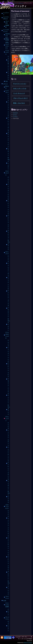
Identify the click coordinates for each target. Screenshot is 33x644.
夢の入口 (7, 87)
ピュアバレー (7, 91)
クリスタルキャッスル (7, 335)
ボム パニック (8, 278)
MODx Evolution (28, 643)
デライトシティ (7, 418)
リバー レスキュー (8, 149)
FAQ (7, 81)
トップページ (6, 13)
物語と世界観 (7, 39)
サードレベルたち (8, 73)
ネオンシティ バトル (8, 447)
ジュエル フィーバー (8, 395)
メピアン (8, 612)
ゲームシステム (7, 52)
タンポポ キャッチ (8, 133)
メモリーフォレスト (7, 506)
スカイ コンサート (8, 572)
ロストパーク (7, 253)
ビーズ (15, 115)
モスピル (15, 113)
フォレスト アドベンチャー (8, 538)
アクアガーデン (7, 173)
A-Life (5, 600)
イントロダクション (6, 30)
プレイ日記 (7, 22)
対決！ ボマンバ (9, 410)
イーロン (15, 117)
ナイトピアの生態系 (7, 605)
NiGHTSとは (7, 35)
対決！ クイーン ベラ (9, 587)
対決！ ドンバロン (9, 163)
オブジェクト (8, 626)
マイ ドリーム (7, 618)
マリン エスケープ (8, 231)
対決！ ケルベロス (9, 497)
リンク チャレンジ (8, 118)
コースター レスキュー (8, 308)
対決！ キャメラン (9, 324)
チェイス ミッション (8, 102)
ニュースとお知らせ (6, 18)
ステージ (21, 3)
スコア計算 (8, 60)
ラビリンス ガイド (8, 379)
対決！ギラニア (9, 245)
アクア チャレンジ (8, 201)
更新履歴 (7, 26)
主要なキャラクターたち (7, 45)
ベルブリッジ (7, 597)
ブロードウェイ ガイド (8, 480)
